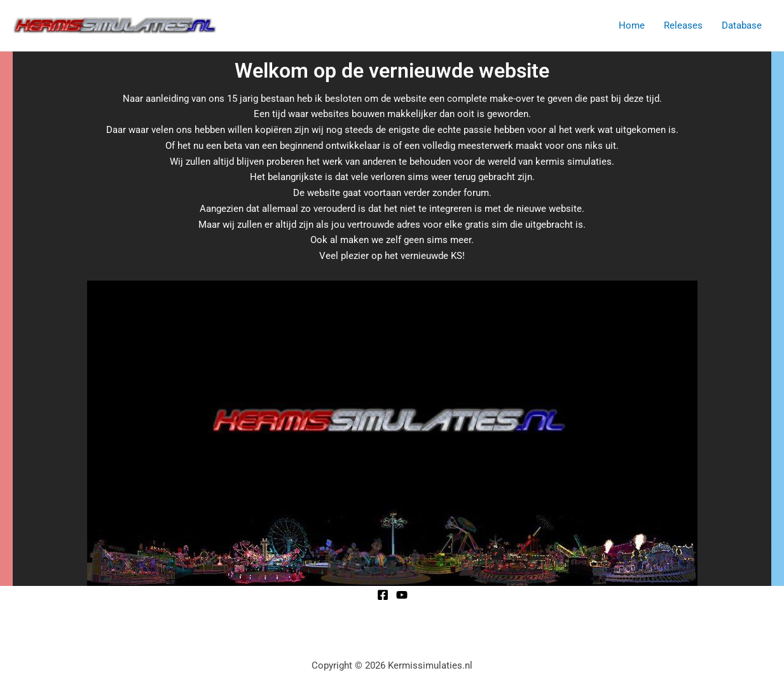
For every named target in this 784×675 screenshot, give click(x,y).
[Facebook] (383, 595)
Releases (683, 25)
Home (632, 25)
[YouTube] (402, 595)
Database (742, 25)
